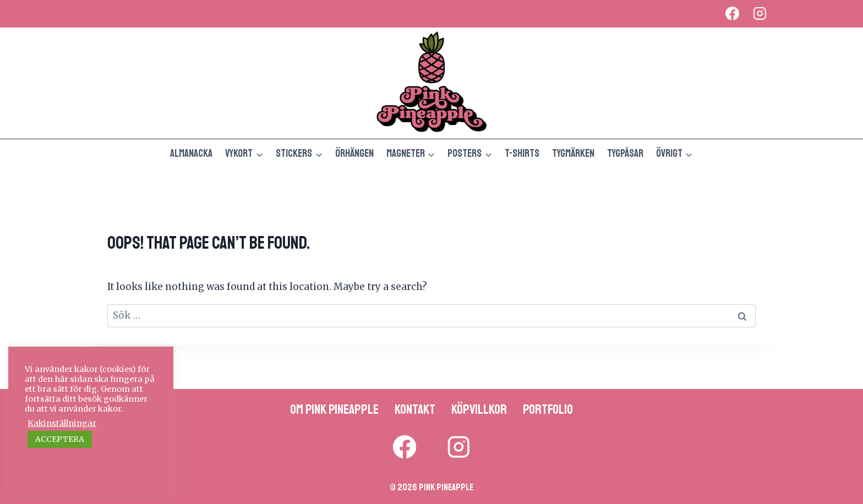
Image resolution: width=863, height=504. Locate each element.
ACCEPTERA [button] (60, 439)
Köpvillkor (479, 409)
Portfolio (548, 409)
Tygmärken (573, 154)
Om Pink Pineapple (334, 409)
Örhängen (354, 154)
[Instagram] (760, 14)
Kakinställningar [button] (62, 423)
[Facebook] (732, 14)
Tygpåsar (625, 154)
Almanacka (191, 154)
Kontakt (415, 409)
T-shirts (522, 154)
